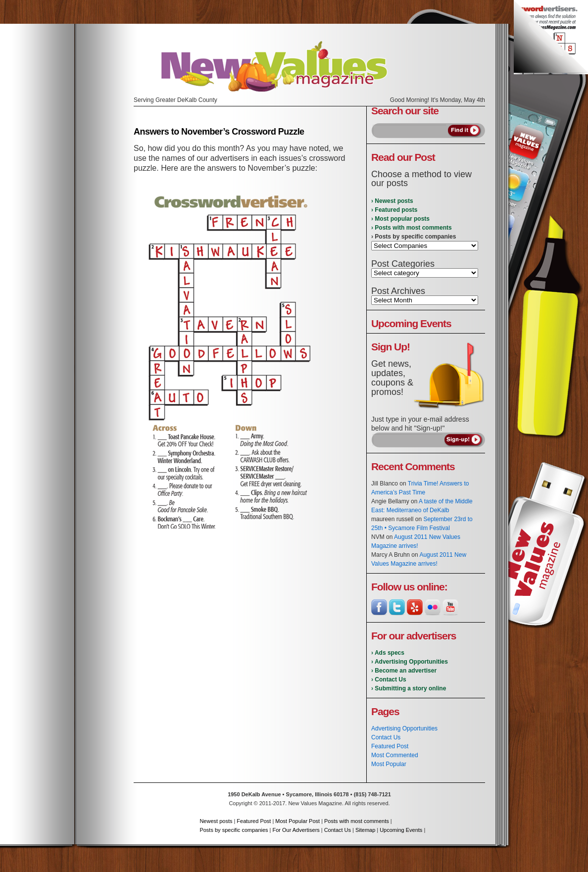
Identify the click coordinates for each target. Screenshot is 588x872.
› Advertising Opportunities (410, 662)
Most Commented (395, 755)
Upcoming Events (401, 830)
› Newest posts (392, 201)
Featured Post (390, 746)
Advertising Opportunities (404, 728)
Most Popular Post (297, 821)
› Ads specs (388, 653)
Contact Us (386, 737)
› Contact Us (389, 679)
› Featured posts (394, 210)
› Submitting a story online (409, 688)
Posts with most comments (357, 821)
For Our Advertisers (296, 830)
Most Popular (389, 764)
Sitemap (365, 830)
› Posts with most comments (412, 228)
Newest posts (216, 821)
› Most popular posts (400, 219)
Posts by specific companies (234, 830)
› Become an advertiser (404, 671)
